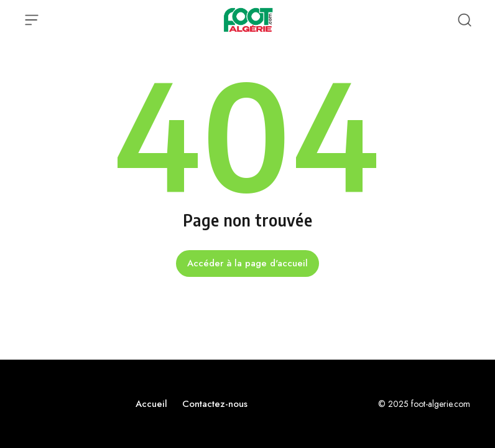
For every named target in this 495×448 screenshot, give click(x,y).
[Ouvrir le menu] (32, 20)
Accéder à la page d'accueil (247, 263)
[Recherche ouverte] (465, 20)
